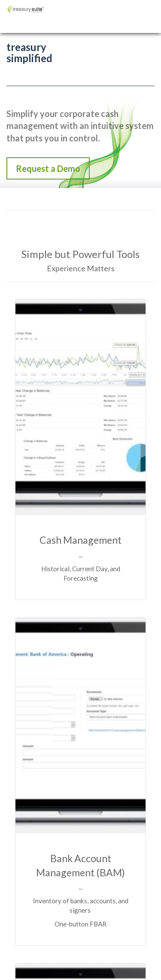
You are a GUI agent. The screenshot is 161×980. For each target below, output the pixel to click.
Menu (148, 3)
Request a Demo (48, 168)
